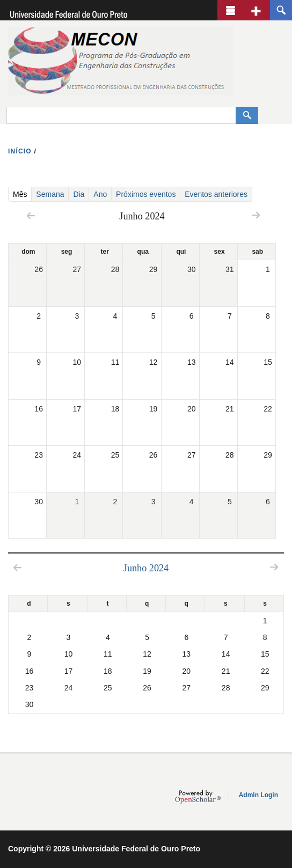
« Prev (31, 215)
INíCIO (20, 151)
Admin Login (258, 795)
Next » (256, 215)
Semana (50, 194)
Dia (79, 194)
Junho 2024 (146, 568)
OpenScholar (198, 797)
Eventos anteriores (216, 194)
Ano (100, 194)
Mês (22, 194)
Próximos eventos (146, 194)
